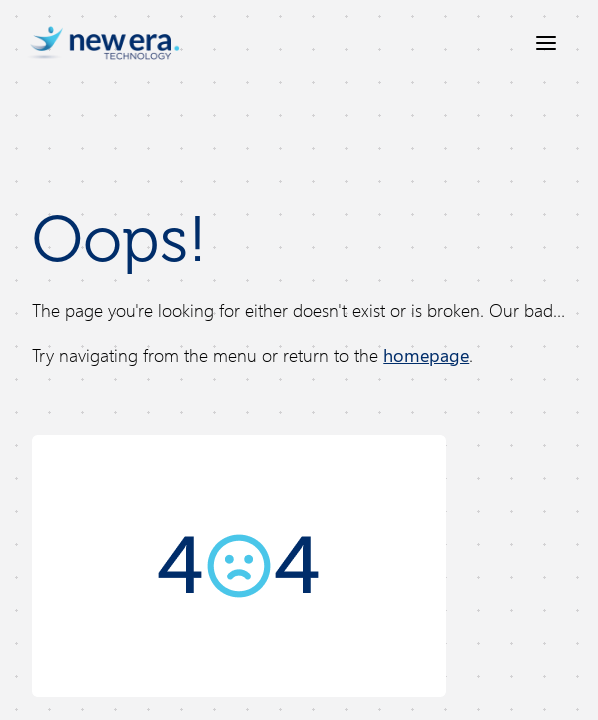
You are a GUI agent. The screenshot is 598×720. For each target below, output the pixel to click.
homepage (426, 355)
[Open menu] (546, 43)
